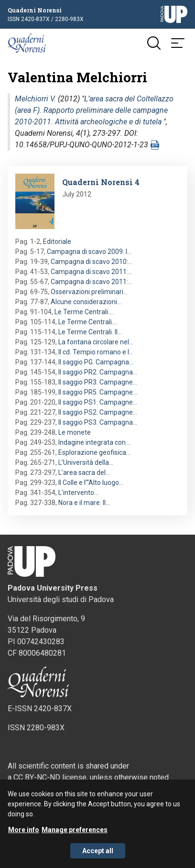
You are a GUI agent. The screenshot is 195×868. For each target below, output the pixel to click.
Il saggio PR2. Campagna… (98, 372)
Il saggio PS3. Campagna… (98, 422)
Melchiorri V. (35, 99)
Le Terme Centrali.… (84, 312)
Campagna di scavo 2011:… (92, 272)
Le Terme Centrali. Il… (90, 332)
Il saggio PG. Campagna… (96, 362)
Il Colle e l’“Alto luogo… (91, 483)
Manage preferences (75, 834)
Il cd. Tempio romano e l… (96, 352)
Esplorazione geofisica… (94, 452)
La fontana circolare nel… (96, 342)
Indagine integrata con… (94, 442)
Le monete (75, 432)
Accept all (98, 855)
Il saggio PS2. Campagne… (98, 412)
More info (24, 834)
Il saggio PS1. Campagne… (98, 402)
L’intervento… (78, 493)
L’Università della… (86, 462)
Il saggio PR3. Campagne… (98, 382)
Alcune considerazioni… (86, 302)
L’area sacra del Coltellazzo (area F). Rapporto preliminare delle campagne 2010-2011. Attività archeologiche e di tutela (94, 110)
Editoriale (57, 242)
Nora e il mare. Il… (84, 503)
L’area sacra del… (84, 472)
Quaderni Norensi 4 (101, 182)
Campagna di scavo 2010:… (92, 262)
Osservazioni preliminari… (89, 292)
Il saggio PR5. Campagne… (98, 392)
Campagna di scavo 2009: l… (89, 252)
